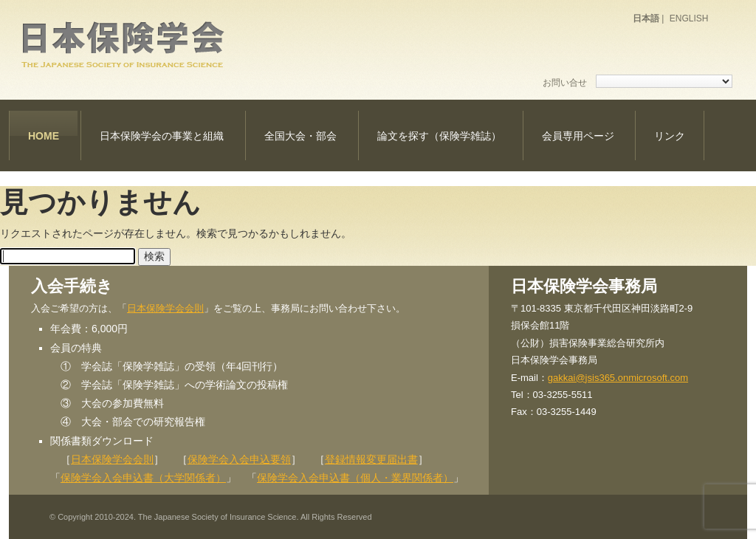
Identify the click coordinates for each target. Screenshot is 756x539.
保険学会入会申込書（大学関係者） (143, 478)
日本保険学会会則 (165, 308)
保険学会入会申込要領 (239, 459)
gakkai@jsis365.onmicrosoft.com (618, 378)
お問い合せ (565, 83)
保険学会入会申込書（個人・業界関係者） (355, 478)
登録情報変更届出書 (371, 459)
